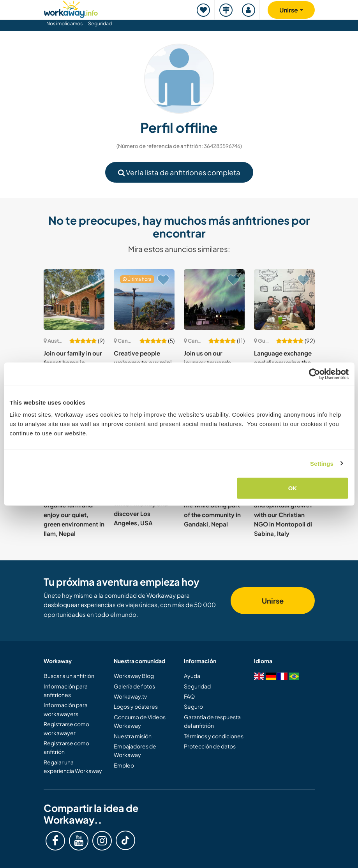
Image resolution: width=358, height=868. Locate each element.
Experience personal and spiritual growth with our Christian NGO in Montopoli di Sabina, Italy (283, 514)
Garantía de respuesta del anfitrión (212, 721)
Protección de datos (210, 746)
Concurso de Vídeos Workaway (140, 721)
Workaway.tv (130, 696)
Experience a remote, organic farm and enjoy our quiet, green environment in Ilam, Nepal (74, 514)
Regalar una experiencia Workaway (73, 766)
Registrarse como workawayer (66, 728)
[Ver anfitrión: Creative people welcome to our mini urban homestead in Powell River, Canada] (144, 299)
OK (293, 488)
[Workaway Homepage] (71, 8)
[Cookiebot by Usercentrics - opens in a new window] (315, 374)
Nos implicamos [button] (64, 23)
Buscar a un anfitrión (69, 676)
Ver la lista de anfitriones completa (179, 172)
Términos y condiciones (214, 736)
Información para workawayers (66, 709)
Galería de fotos (134, 686)
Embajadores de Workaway (135, 750)
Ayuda (192, 676)
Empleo (124, 765)
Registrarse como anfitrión (66, 747)
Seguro (193, 706)
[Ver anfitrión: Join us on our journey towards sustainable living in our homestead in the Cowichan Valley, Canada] (214, 299)
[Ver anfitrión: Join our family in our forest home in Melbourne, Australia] (74, 299)
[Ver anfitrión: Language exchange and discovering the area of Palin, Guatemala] (284, 299)
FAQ (189, 696)
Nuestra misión (133, 736)
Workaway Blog (134, 676)
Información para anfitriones (66, 690)
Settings (322, 463)
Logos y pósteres (136, 706)
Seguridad (100, 23)
